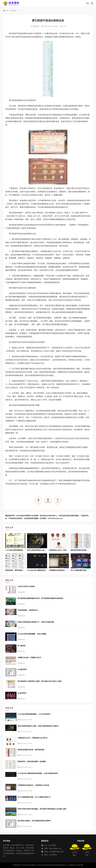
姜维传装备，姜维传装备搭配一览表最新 (19, 570)
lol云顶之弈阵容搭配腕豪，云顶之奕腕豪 (32, 634)
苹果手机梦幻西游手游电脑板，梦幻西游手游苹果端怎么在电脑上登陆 (42, 809)
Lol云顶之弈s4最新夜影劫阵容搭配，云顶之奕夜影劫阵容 (38, 773)
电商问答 (13, 11)
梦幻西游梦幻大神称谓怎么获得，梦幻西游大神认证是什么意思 (40, 681)
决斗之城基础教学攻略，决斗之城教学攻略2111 (34, 797)
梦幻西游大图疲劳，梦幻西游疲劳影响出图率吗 (34, 821)
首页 (7, 11)
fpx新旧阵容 (22, 693)
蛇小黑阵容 (22, 646)
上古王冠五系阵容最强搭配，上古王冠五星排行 (22, 550)
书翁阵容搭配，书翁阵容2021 (28, 610)
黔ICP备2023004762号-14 (59, 865)
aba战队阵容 (22, 669)
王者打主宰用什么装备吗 (26, 586)
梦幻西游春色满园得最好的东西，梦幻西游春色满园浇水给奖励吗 (40, 598)
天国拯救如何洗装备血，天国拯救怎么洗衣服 (65, 570)
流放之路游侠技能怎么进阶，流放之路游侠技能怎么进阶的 (38, 726)
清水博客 (11, 3)
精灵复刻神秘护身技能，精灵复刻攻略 (31, 750)
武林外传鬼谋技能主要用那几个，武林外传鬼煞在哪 (36, 622)
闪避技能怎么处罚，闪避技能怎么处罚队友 (64, 550)
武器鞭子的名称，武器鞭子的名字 (29, 658)
